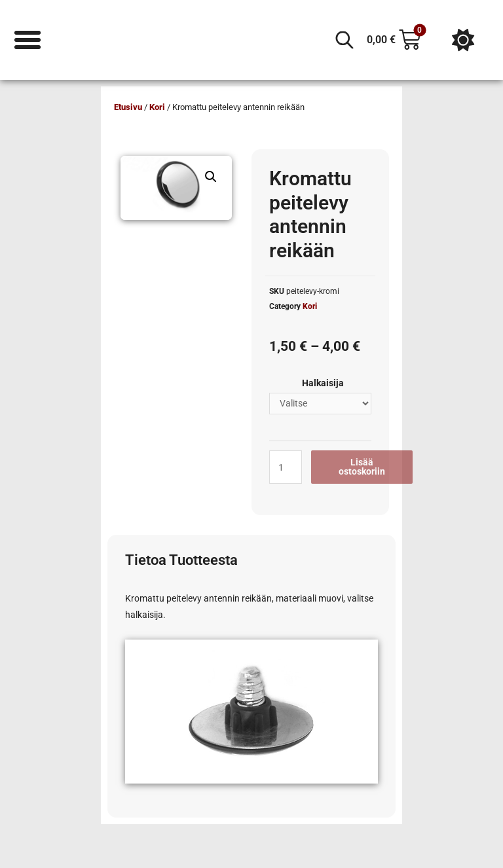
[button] (211, 177)
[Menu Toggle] (28, 40)
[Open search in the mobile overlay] (345, 40)
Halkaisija (323, 383)
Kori (157, 107)
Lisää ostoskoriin (362, 467)
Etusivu (128, 107)
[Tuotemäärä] (286, 467)
